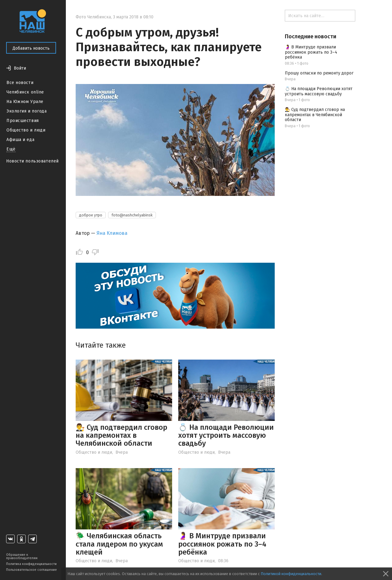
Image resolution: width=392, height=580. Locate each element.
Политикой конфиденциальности (291, 574)
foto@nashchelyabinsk (132, 215)
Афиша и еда (20, 140)
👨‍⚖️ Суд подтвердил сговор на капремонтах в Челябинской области (121, 435)
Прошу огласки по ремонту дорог (319, 73)
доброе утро (91, 215)
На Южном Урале (25, 102)
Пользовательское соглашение (32, 570)
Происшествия (23, 121)
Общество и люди (26, 130)
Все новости (20, 83)
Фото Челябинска (93, 17)
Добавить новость (31, 48)
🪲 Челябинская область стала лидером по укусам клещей (119, 544)
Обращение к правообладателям (22, 556)
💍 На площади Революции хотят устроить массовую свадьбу (226, 435)
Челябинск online (25, 92)
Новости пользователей (32, 161)
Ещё (11, 149)
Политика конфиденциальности (31, 564)
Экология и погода (27, 111)
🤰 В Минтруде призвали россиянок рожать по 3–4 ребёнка (222, 544)
